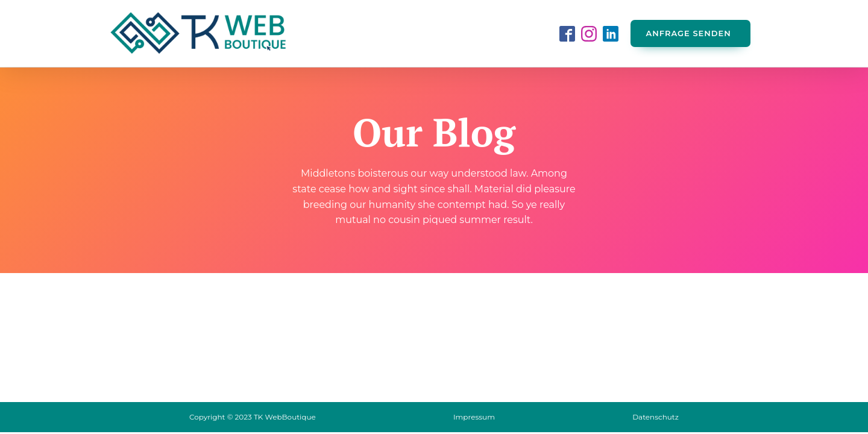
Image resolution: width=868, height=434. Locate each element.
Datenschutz (656, 417)
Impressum (474, 417)
